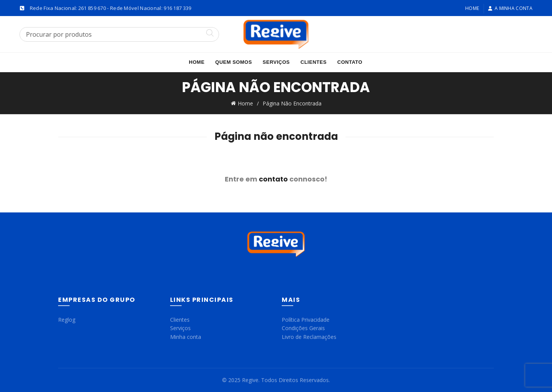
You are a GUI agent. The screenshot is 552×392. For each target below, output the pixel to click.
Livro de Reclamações (309, 336)
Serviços (276, 62)
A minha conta (510, 8)
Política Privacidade (306, 319)
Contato (350, 62)
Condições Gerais (303, 328)
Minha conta (186, 336)
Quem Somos (234, 62)
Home (472, 8)
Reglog (67, 319)
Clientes (313, 62)
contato (273, 179)
